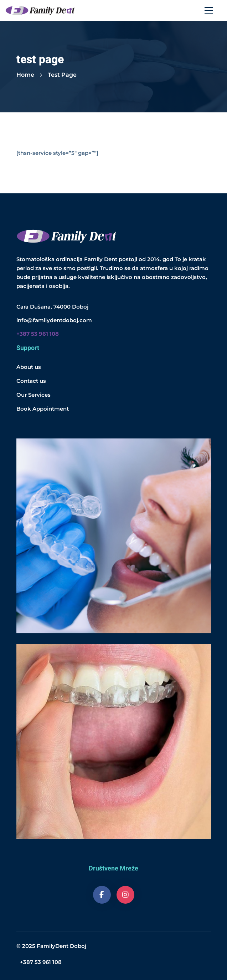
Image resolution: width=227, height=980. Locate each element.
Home (25, 75)
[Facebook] (102, 895)
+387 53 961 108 (41, 962)
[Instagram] (125, 895)
